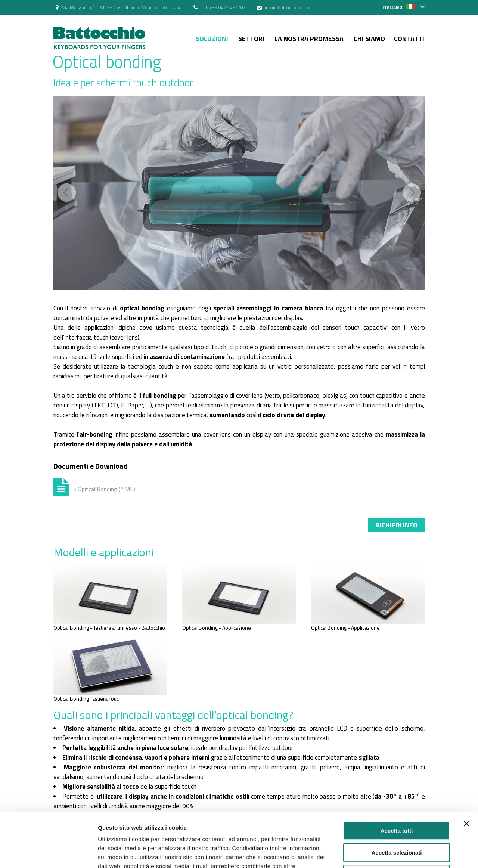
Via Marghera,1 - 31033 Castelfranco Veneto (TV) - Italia (122, 7)
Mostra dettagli (393, 853)
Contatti (409, 39)
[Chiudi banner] (466, 770)
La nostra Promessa (309, 39)
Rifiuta (397, 820)
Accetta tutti (397, 777)
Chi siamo (369, 39)
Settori (251, 39)
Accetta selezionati (396, 799)
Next (412, 193)
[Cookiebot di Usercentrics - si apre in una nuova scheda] (48, 853)
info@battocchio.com (288, 7)
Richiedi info (397, 525)
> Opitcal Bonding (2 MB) (104, 489)
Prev (67, 193)
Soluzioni (212, 39)
